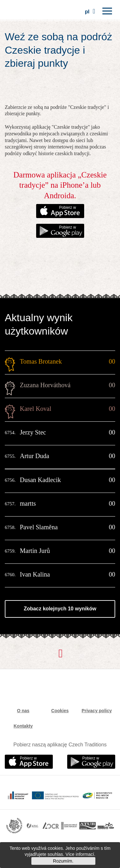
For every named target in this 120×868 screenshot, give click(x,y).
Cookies (60, 711)
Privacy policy (97, 711)
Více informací (80, 854)
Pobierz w (68, 208)
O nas (23, 711)
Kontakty (23, 726)
